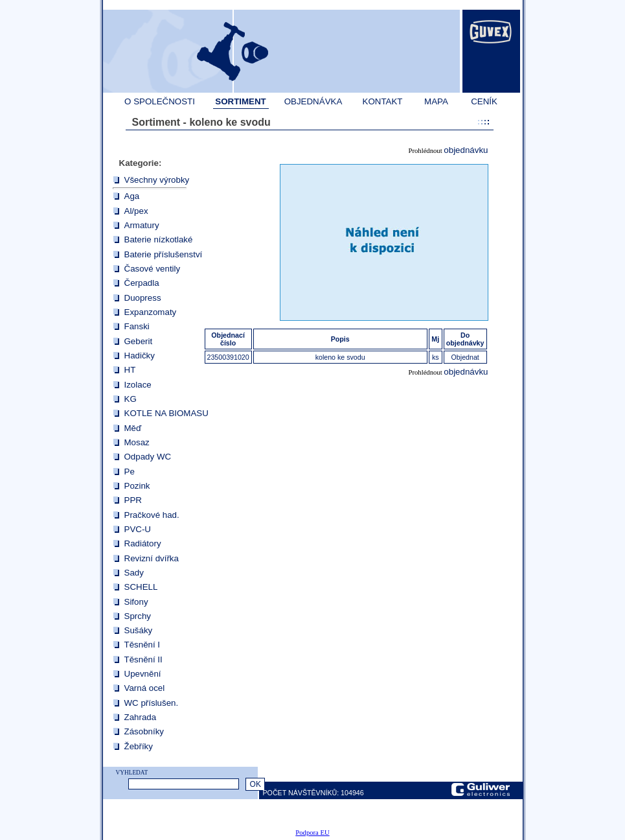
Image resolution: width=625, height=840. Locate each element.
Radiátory (143, 543)
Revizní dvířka (152, 558)
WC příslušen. (152, 703)
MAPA (436, 101)
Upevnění (143, 674)
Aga (132, 196)
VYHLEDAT (132, 773)
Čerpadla (142, 283)
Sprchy (138, 616)
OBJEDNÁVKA (313, 101)
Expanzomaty (151, 312)
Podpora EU (312, 833)
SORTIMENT (241, 101)
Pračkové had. (152, 515)
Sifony (136, 602)
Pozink (137, 486)
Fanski (137, 326)
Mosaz (137, 442)
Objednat (465, 357)
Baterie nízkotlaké (159, 239)
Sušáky (139, 630)
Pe (130, 472)
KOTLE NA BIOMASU (166, 413)
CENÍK (484, 101)
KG (131, 399)
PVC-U (138, 529)
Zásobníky (144, 731)
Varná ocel (145, 688)
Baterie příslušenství (164, 254)
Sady (134, 573)
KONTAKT (383, 101)
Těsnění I (142, 645)
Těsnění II (143, 659)
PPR (133, 500)
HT (130, 370)
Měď (133, 428)
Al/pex (136, 211)
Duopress (143, 298)
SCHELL (141, 587)
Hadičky (140, 356)
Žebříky (139, 746)
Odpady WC (148, 457)
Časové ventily (153, 269)
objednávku (466, 150)
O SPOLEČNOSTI (160, 101)
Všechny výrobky (157, 180)
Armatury (142, 225)
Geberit (139, 341)
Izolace (138, 385)
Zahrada (141, 717)
